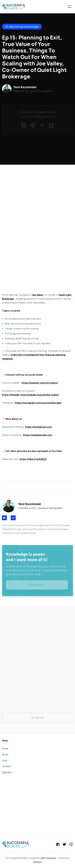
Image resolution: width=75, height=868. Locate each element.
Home (5, 748)
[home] (14, 7)
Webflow (37, 862)
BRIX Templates (49, 858)
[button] (69, 7)
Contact (7, 766)
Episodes (7, 772)
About (5, 754)
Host (5, 760)
